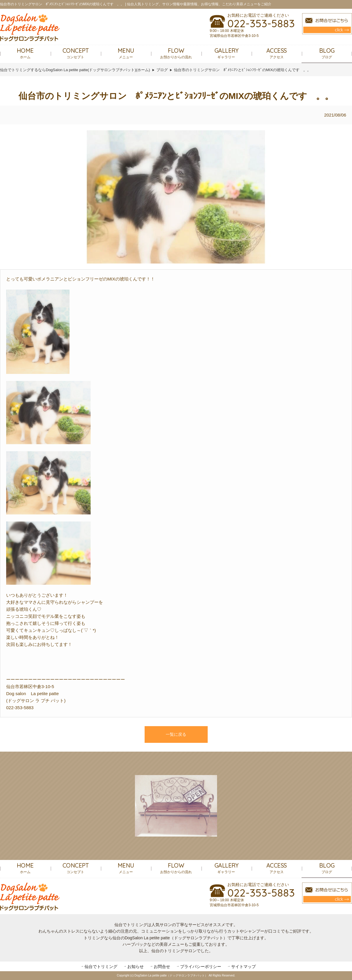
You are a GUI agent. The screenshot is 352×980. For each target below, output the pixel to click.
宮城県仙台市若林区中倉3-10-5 (234, 36)
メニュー (126, 53)
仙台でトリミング (101, 967)
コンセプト (76, 53)
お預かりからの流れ (176, 53)
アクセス (277, 53)
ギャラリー (226, 53)
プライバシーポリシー (201, 967)
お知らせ (136, 967)
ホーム (25, 53)
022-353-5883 (261, 23)
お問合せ (162, 967)
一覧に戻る (176, 734)
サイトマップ (243, 967)
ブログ (327, 53)
